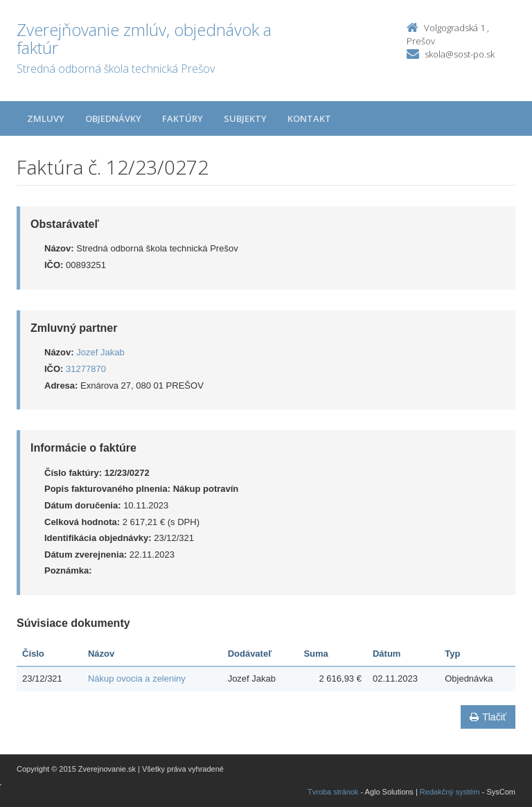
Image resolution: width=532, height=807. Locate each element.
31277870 (86, 369)
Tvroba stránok (333, 792)
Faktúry (183, 118)
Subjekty (245, 118)
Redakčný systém (450, 792)
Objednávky (113, 118)
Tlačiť (488, 717)
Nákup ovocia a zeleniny (137, 679)
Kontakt (309, 118)
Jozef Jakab (100, 352)
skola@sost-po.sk (460, 54)
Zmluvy (46, 118)
